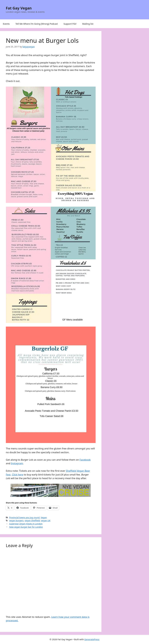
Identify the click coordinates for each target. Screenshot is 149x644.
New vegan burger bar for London (26, 527)
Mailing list (88, 24)
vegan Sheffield (32, 521)
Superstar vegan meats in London (26, 524)
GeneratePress (92, 639)
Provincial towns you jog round (24, 517)
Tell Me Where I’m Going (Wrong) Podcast (37, 24)
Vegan (44, 517)
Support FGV (70, 24)
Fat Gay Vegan (19, 8)
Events (6, 24)
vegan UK (46, 521)
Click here (18, 475)
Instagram (17, 463)
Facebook (85, 460)
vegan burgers (16, 521)
